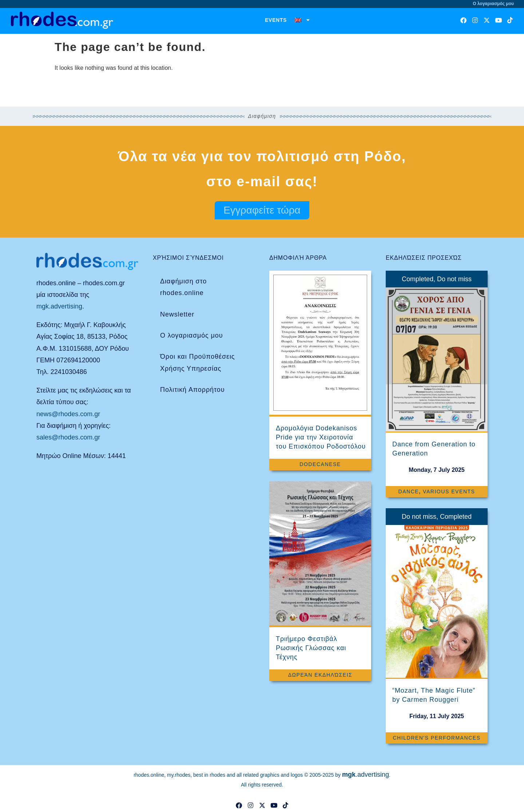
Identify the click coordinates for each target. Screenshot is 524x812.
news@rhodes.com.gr (68, 414)
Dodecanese (320, 464)
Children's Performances (436, 738)
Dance (408, 491)
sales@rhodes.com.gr (68, 437)
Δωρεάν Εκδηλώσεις (320, 675)
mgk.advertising (59, 306)
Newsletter (177, 314)
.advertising (366, 775)
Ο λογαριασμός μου (191, 335)
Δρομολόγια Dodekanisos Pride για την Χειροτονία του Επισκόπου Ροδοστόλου (321, 437)
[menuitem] (302, 20)
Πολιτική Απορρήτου (192, 390)
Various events (449, 491)
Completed (418, 279)
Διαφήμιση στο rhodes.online (183, 287)
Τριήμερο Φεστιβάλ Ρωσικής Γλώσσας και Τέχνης (311, 648)
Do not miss (454, 279)
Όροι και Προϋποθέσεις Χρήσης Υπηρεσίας (197, 362)
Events (276, 20)
